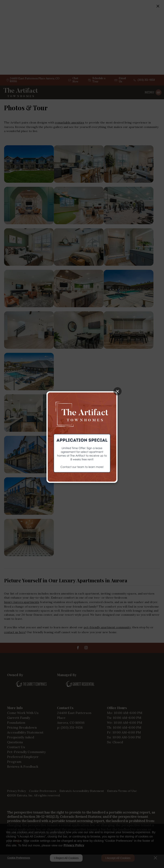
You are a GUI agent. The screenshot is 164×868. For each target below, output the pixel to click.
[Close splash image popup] (118, 391)
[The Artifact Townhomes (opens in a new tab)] (82, 437)
